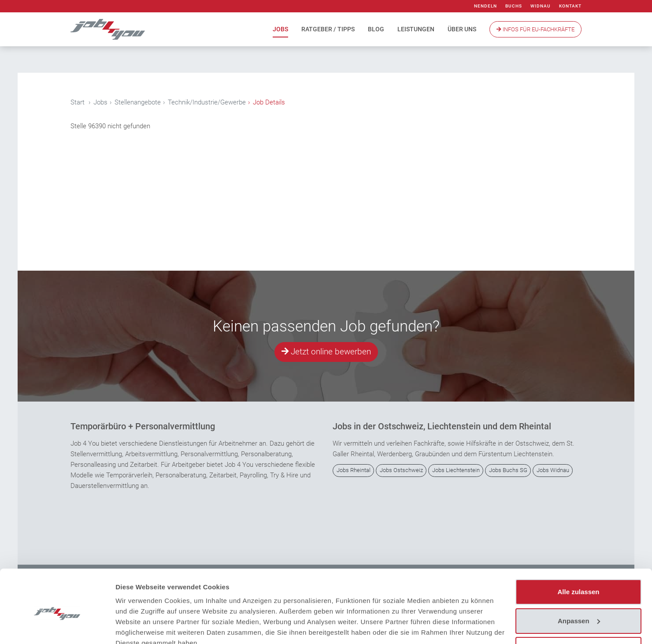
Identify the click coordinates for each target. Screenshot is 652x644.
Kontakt (570, 6)
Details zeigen (138, 627)
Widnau (541, 6)
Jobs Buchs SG (508, 471)
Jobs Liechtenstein (456, 471)
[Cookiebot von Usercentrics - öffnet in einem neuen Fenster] (57, 627)
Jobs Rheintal (354, 471)
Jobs (280, 29)
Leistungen (416, 29)
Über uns (462, 29)
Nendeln (485, 6)
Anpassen (579, 580)
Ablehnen (578, 609)
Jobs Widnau (553, 471)
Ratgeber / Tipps (328, 29)
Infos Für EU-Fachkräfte (535, 29)
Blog (376, 29)
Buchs (514, 6)
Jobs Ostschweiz (401, 471)
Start (78, 102)
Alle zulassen (578, 551)
